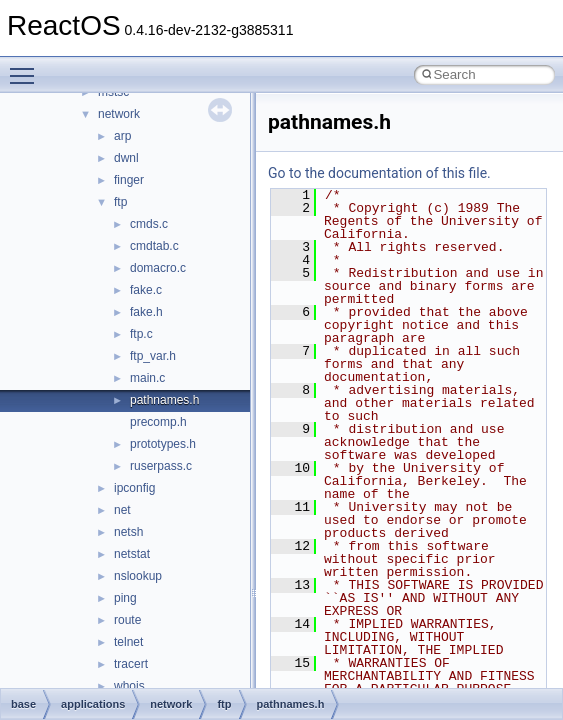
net (122, 510)
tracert (131, 664)
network (119, 114)
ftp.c (141, 334)
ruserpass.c (161, 466)
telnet (128, 642)
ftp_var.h (153, 356)
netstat (132, 554)
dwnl (126, 158)
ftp (120, 202)
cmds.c (149, 224)
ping (125, 598)
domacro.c (158, 268)
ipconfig (134, 488)
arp (122, 136)
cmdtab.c (154, 246)
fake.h (146, 312)
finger (129, 180)
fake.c (146, 290)
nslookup (138, 576)
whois (129, 686)
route (127, 620)
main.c (147, 378)
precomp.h (158, 422)
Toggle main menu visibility (27, 67)
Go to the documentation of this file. (379, 173)
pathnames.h (164, 400)
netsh (128, 532)
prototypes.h (163, 444)
